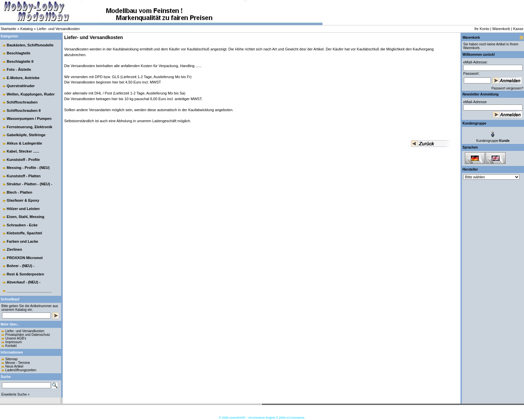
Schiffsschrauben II (24, 111)
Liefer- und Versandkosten (58, 29)
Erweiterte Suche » (16, 394)
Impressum (14, 342)
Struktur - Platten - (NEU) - (29, 184)
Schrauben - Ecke (22, 225)
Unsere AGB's (16, 338)
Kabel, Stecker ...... (23, 151)
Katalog (27, 29)
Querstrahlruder (21, 86)
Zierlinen (14, 249)
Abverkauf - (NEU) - (24, 282)
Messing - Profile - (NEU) (28, 168)
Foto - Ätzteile (19, 69)
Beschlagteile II (20, 61)
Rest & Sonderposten (25, 274)
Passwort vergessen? (507, 88)
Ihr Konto (482, 29)
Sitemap (12, 359)
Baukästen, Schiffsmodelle (30, 45)
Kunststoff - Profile (23, 160)
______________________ (29, 290)
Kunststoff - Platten (24, 176)
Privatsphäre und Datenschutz (28, 335)
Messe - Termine (18, 363)
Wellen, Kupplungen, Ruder (31, 94)
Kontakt (11, 346)
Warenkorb (501, 29)
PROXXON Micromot (25, 258)
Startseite (8, 29)
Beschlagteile (19, 53)
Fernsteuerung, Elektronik (29, 127)
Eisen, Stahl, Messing (25, 217)
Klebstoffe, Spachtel (24, 233)
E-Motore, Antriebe (23, 78)
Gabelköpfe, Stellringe (26, 135)
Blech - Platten (19, 192)
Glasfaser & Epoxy (23, 200)
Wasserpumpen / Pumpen (29, 119)
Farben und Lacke (22, 241)
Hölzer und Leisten (23, 209)
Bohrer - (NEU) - (21, 266)
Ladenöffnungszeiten (21, 370)
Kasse (518, 29)
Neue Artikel (14, 366)
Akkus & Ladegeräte (24, 143)
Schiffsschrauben (22, 102)
